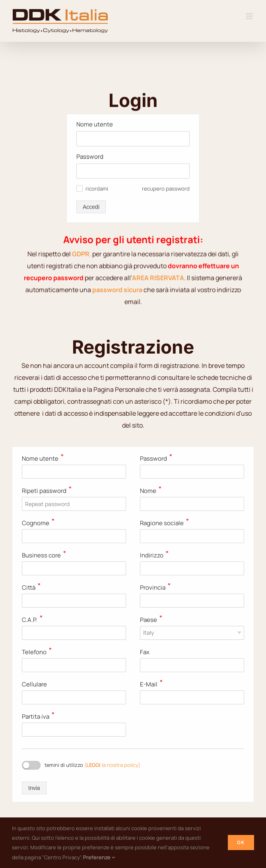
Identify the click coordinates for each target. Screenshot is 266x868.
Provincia (155, 587)
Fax (145, 652)
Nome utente (95, 54)
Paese (151, 620)
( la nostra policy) (112, 765)
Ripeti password (47, 491)
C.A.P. (32, 620)
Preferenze (99, 857)
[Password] (133, 101)
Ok (241, 842)
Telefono (37, 652)
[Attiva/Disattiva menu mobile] (250, 16)
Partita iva (38, 716)
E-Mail (151, 684)
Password (90, 86)
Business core (44, 555)
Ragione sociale (164, 523)
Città (31, 587)
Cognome (38, 523)
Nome (151, 491)
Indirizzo (154, 555)
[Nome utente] (133, 68)
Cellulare (34, 684)
